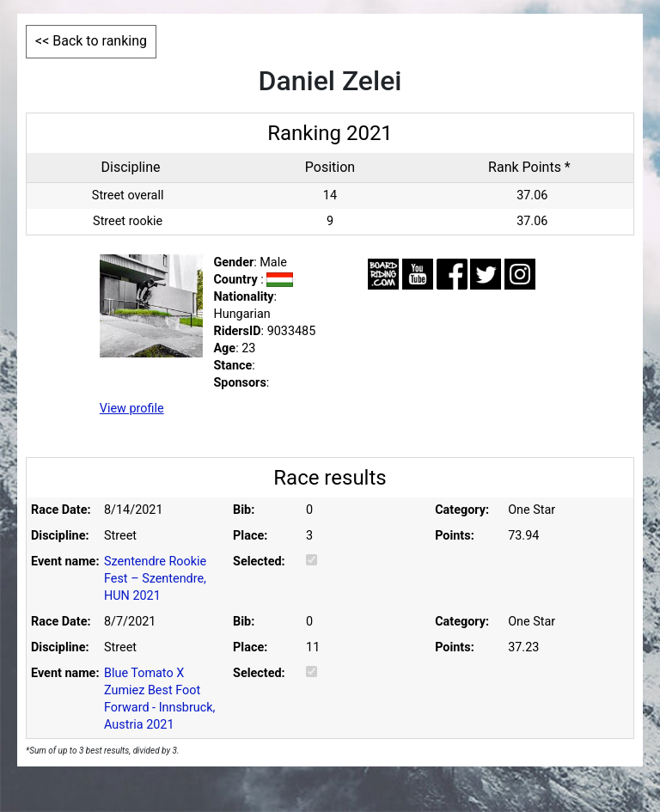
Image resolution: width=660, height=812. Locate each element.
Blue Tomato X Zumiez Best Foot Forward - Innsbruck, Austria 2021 (159, 699)
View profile (132, 409)
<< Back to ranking (91, 41)
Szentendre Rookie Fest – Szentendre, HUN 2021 (155, 579)
